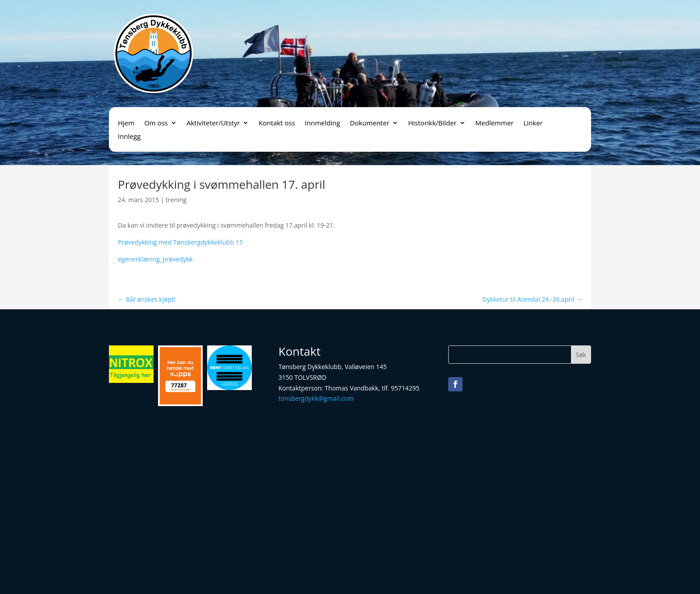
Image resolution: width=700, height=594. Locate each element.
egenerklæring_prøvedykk (155, 259)
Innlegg (129, 137)
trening (176, 200)
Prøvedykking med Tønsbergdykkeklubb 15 (180, 242)
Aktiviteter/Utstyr (213, 123)
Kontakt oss (277, 123)
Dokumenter (370, 123)
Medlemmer (495, 123)
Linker (533, 123)
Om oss (156, 123)
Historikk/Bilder (432, 123)
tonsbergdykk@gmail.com (316, 398)
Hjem (126, 123)
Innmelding (323, 123)
